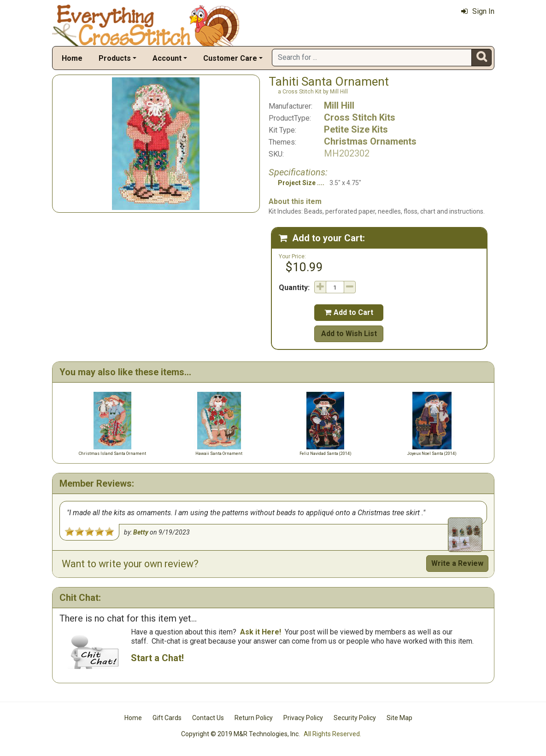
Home (72, 58)
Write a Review (457, 563)
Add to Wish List (349, 334)
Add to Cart (349, 312)
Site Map (399, 718)
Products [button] (115, 58)
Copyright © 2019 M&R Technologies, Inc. (241, 734)
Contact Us (208, 718)
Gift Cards (167, 718)
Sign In (478, 11)
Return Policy (254, 718)
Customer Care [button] (230, 58)
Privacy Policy (303, 718)
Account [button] (167, 58)
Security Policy (355, 718)
